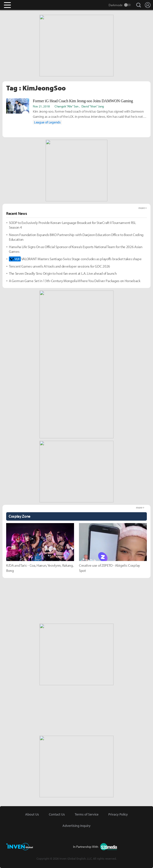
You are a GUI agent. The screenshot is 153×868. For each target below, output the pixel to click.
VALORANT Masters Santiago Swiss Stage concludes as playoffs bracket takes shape (75, 259)
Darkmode (116, 5)
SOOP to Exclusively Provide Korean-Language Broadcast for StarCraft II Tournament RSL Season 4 (72, 225)
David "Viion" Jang (93, 106)
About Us (32, 814)
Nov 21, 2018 (41, 106)
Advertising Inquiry (76, 826)
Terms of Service (87, 814)
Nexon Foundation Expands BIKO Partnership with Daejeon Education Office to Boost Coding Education (76, 237)
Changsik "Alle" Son (67, 106)
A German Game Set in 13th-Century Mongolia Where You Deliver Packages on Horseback (75, 281)
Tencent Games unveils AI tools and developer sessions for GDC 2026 (59, 266)
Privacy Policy (118, 814)
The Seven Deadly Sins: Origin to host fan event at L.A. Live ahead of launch (63, 273)
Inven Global (27, 5)
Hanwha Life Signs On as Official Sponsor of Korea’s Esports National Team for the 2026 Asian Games (76, 249)
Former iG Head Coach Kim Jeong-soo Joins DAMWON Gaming (83, 101)
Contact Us (57, 814)
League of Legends (47, 122)
